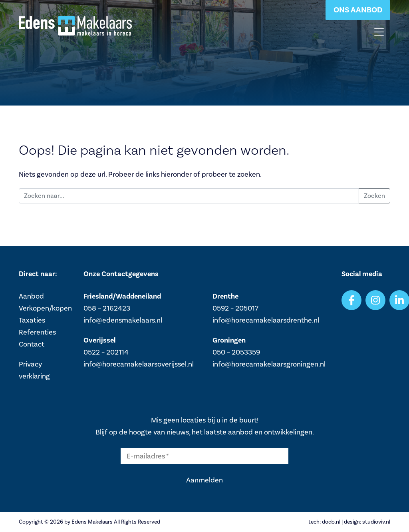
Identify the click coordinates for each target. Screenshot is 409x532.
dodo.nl (331, 522)
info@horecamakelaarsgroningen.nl (269, 364)
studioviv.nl (376, 522)
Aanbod (31, 296)
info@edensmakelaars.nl (123, 320)
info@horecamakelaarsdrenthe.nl (266, 320)
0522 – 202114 (106, 352)
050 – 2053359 (236, 352)
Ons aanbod (358, 10)
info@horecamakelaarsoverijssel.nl (139, 364)
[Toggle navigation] (379, 32)
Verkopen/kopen (45, 308)
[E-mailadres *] (204, 456)
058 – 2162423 (107, 308)
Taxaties (32, 320)
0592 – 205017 (235, 308)
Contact (32, 344)
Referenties (37, 332)
